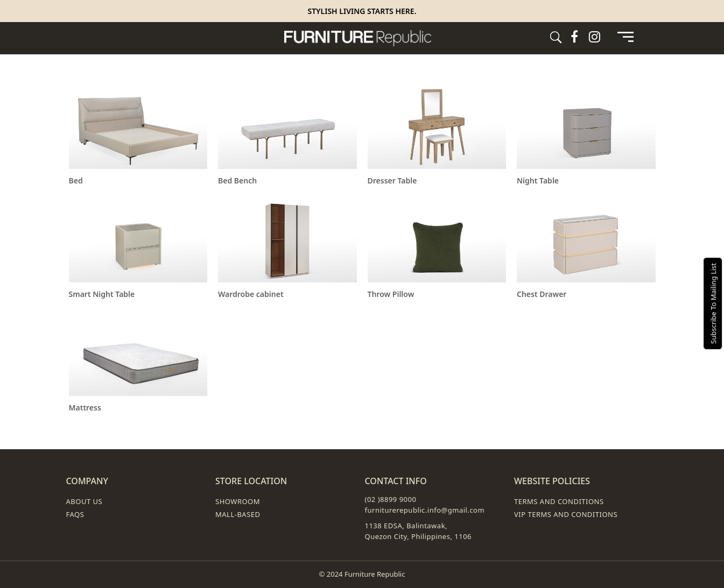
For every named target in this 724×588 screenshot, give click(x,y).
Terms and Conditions (559, 501)
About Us (85, 501)
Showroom (238, 501)
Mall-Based (238, 514)
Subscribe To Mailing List (713, 303)
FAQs (75, 514)
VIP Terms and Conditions (566, 514)
